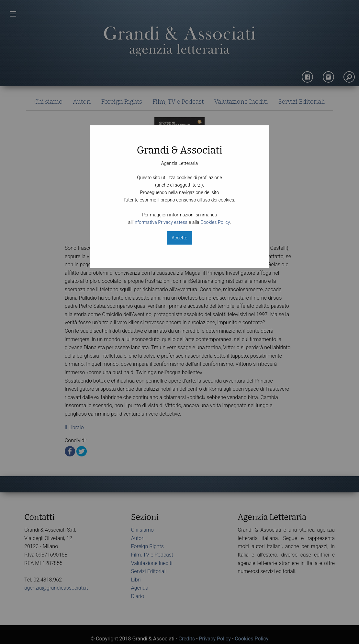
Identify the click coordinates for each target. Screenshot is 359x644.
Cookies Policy (215, 222)
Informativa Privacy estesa (160, 222)
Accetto (179, 238)
